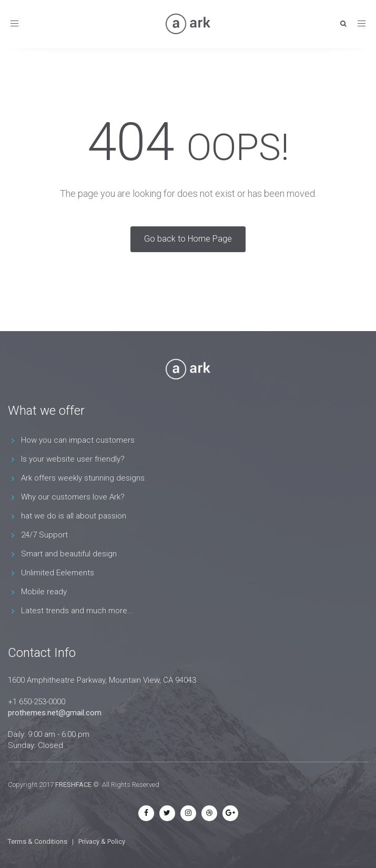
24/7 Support (44, 535)
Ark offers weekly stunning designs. (84, 478)
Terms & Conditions (38, 841)
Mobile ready (44, 592)
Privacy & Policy (102, 841)
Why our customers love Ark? (73, 497)
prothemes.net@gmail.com (55, 713)
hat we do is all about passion (74, 516)
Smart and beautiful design (69, 554)
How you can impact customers (78, 440)
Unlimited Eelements (58, 573)
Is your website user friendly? (73, 459)
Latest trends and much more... (77, 611)
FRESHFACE (73, 785)
